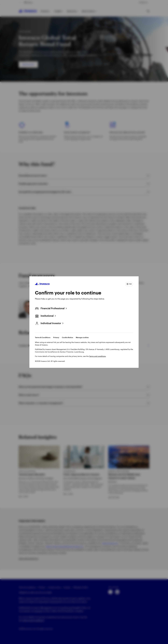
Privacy (56, 337)
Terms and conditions (97, 356)
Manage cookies (82, 337)
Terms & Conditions (43, 337)
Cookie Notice (67, 337)
